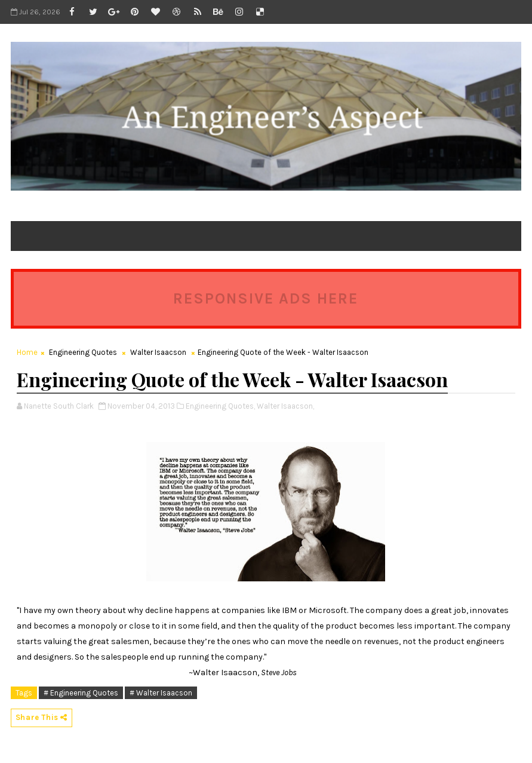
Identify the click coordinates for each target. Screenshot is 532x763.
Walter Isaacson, (285, 406)
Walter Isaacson (158, 352)
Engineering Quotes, (220, 406)
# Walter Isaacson (161, 693)
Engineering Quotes (83, 352)
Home (27, 352)
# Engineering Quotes (81, 693)
